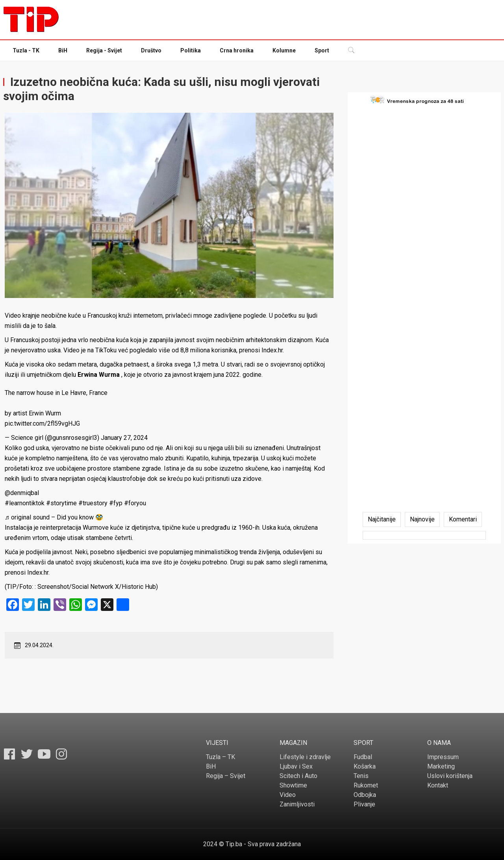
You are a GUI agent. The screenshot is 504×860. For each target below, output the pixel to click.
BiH (63, 50)
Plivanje (364, 804)
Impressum (443, 757)
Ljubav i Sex (296, 766)
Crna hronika (237, 50)
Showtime (293, 785)
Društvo (151, 50)
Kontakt (438, 785)
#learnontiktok (25, 503)
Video (288, 795)
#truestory (93, 503)
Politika (191, 50)
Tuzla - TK (26, 50)
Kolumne (284, 50)
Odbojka (365, 795)
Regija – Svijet (226, 776)
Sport (322, 50)
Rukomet (366, 785)
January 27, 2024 (124, 438)
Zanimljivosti (297, 804)
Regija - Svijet (104, 50)
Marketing (441, 766)
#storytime (61, 503)
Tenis (361, 776)
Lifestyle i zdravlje (305, 757)
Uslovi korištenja (450, 776)
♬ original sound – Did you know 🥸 (54, 517)
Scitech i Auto (298, 776)
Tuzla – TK (220, 757)
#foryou (135, 503)
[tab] (382, 519)
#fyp (116, 503)
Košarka (365, 766)
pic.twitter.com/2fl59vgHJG (42, 423)
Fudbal (363, 757)
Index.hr (272, 350)
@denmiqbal (22, 493)
